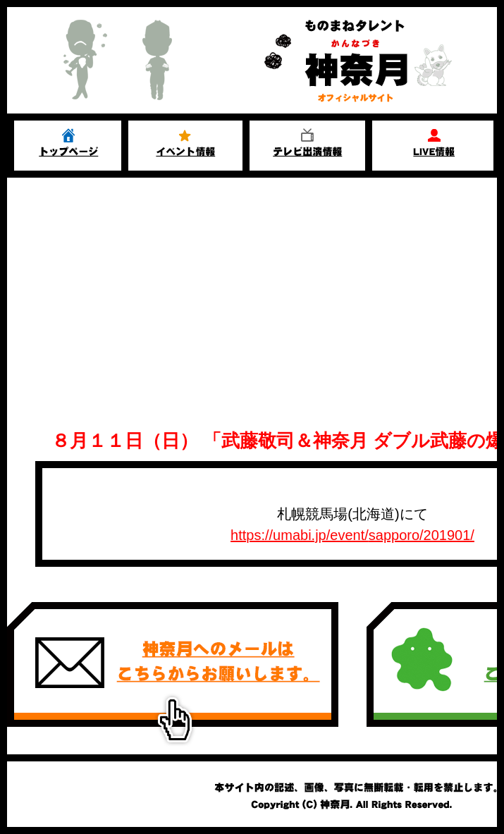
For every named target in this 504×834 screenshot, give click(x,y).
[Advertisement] (252, 283)
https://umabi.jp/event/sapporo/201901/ (352, 535)
